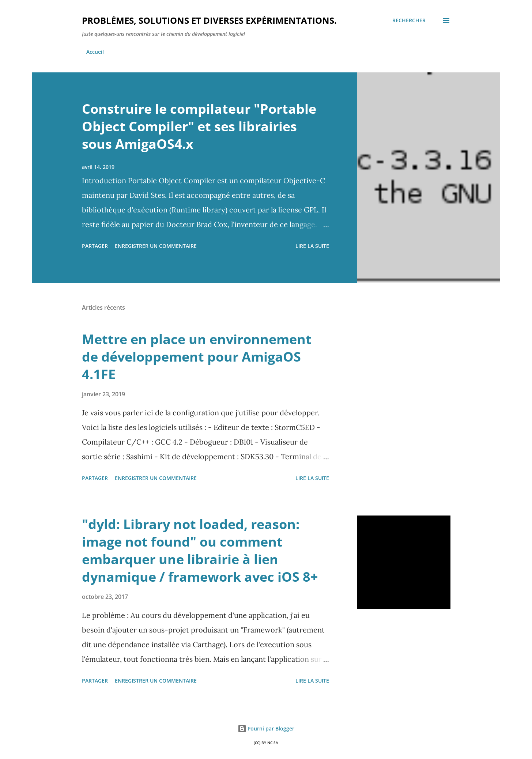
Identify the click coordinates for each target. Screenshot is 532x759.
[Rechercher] (409, 20)
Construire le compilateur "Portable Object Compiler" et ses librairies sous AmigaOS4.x (199, 126)
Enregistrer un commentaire (156, 246)
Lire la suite (312, 246)
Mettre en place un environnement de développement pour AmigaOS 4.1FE (197, 357)
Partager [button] (95, 246)
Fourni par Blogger (266, 728)
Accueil (95, 52)
